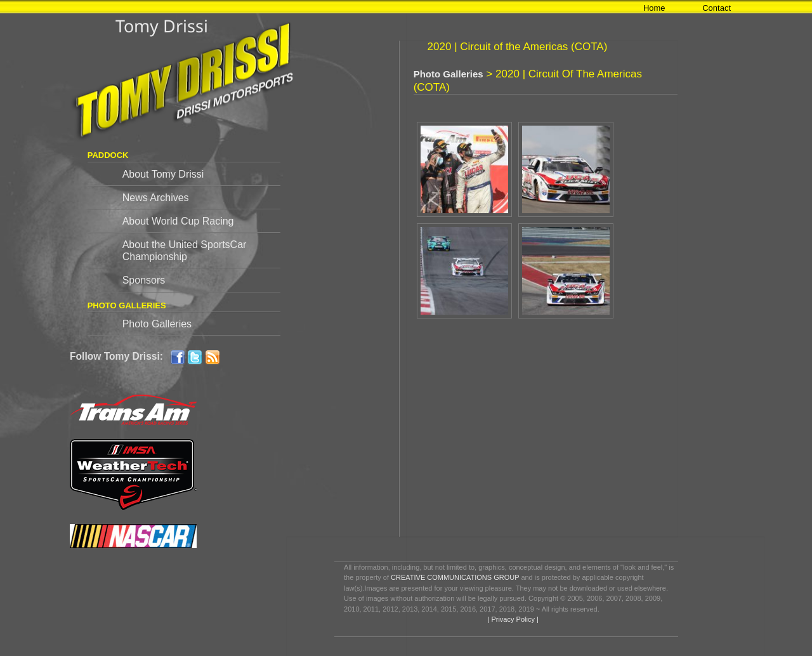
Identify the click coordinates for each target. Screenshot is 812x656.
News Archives (156, 198)
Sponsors (144, 280)
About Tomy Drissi (163, 174)
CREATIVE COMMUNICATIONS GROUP (455, 577)
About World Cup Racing (178, 221)
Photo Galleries (157, 324)
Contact (717, 8)
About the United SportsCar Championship (185, 251)
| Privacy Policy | (512, 619)
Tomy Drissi (162, 26)
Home (654, 8)
